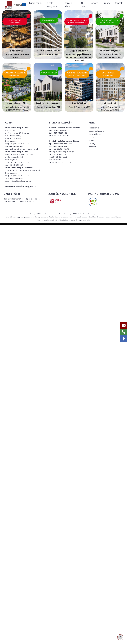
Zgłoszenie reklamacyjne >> (20, 186)
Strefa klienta (95, 134)
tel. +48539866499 (14, 146)
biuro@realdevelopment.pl (61, 152)
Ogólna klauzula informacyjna (87, 214)
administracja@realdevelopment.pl (21, 149)
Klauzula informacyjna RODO (68, 214)
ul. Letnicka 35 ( (12, 170)
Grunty (92, 144)
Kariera (92, 140)
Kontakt (93, 147)
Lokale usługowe (96, 131)
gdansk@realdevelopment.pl (18, 181)
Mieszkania (94, 128)
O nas (92, 137)
